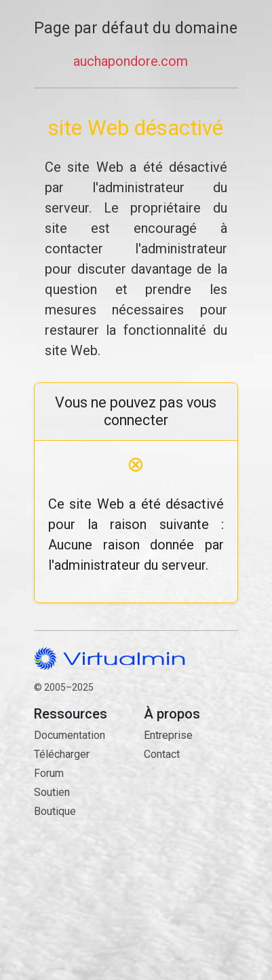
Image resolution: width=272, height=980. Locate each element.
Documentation (70, 735)
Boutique (55, 811)
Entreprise (168, 735)
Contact (191, 817)
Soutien (52, 792)
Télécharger (62, 754)
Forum (49, 773)
